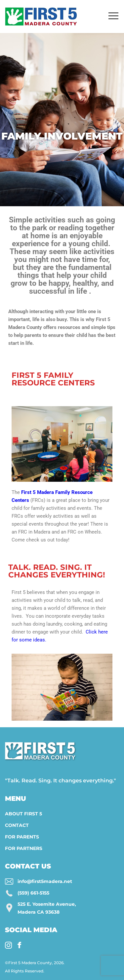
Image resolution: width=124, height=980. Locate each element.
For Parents (22, 837)
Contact (17, 825)
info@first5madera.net (45, 881)
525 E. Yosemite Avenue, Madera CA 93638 (47, 908)
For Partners (24, 848)
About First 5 (23, 814)
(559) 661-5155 (33, 893)
